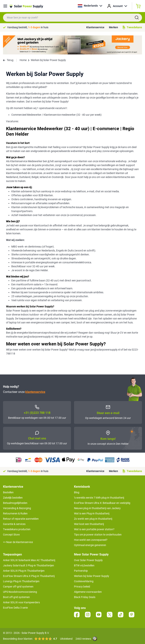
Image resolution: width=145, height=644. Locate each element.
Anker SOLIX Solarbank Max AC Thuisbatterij (29, 560)
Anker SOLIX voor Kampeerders (21, 602)
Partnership (81, 571)
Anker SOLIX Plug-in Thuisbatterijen (24, 571)
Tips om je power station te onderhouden (98, 535)
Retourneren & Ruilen (15, 513)
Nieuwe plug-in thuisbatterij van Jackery (97, 508)
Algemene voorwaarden (88, 592)
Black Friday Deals (85, 597)
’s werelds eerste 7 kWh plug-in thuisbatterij (99, 498)
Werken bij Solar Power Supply (92, 576)
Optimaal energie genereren (90, 545)
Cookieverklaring (84, 581)
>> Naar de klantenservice (18, 542)
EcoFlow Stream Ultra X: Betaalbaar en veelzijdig (102, 503)
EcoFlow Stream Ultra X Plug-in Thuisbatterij (29, 576)
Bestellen (8, 492)
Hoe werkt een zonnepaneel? (91, 540)
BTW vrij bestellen (84, 565)
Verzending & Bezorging (17, 508)
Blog (77, 492)
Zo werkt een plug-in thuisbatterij (93, 519)
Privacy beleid (82, 587)
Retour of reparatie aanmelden (21, 519)
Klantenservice (95, 27)
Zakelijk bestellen (13, 498)
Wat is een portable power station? (94, 529)
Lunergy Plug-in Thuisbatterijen (21, 581)
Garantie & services (14, 524)
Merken (113, 27)
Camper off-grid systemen (18, 587)
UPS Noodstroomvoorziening (20, 592)
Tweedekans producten (17, 529)
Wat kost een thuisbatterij (89, 524)
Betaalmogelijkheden (15, 503)
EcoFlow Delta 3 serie (15, 608)
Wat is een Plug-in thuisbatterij (92, 513)
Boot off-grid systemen (16, 597)
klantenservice (35, 392)
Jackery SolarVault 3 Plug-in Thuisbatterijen (29, 565)
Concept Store (11, 535)
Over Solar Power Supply (88, 560)
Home (23, 60)
